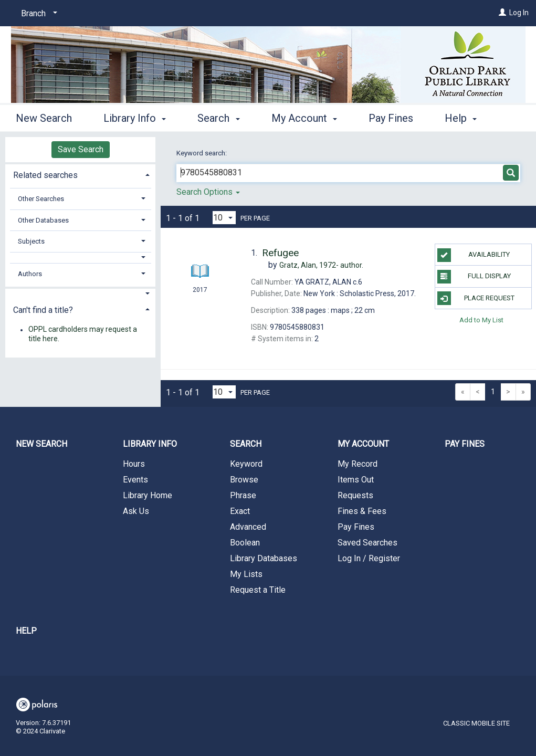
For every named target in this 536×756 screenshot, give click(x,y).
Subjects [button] (31, 241)
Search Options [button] (208, 192)
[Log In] (502, 13)
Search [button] (218, 117)
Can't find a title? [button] (43, 310)
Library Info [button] (135, 117)
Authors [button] (30, 274)
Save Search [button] (81, 149)
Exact (240, 511)
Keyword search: (202, 153)
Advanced (248, 527)
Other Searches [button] (41, 199)
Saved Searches (367, 543)
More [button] (465, 118)
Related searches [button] (45, 175)
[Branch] (37, 14)
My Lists (246, 574)
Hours (134, 464)
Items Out (356, 480)
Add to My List (481, 320)
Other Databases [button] (43, 220)
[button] (81, 258)
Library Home (148, 495)
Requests (355, 495)
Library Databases (264, 558)
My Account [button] (304, 117)
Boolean (245, 543)
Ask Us (136, 511)
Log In (519, 13)
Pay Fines (391, 117)
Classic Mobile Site (476, 723)
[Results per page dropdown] (224, 218)
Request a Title (258, 590)
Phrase (243, 495)
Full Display (474, 277)
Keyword (246, 464)
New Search (44, 117)
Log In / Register (369, 558)
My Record (358, 464)
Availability (474, 255)
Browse (244, 480)
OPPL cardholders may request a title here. (83, 334)
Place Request (476, 298)
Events (135, 480)
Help (26, 631)
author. (321, 265)
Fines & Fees (362, 511)
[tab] (80, 174)
